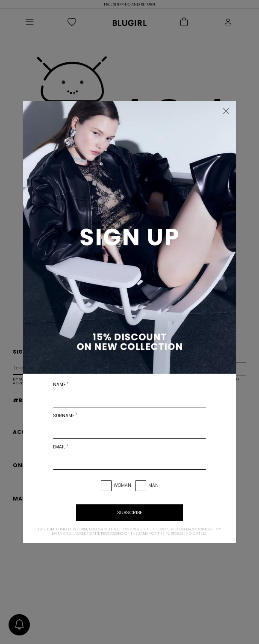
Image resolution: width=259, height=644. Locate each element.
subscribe (130, 512)
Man (153, 485)
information (165, 529)
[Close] (226, 111)
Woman (122, 485)
